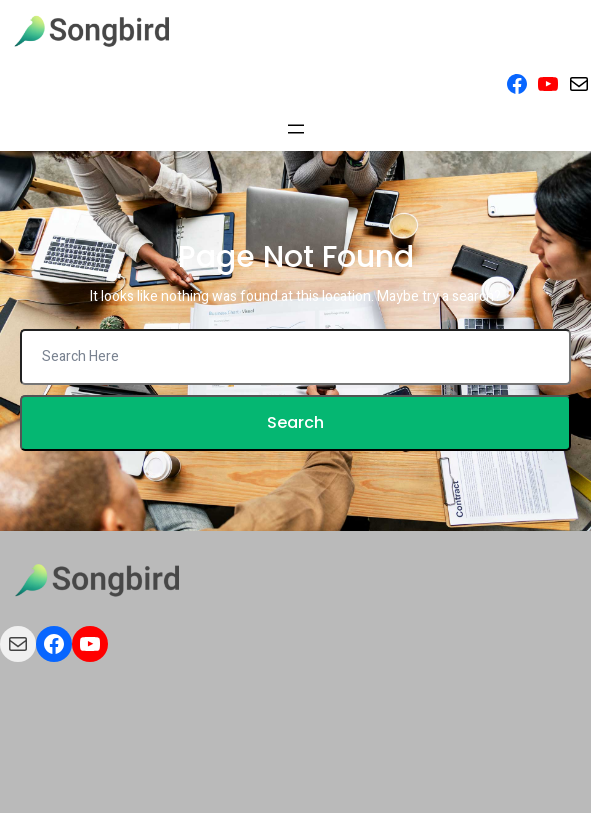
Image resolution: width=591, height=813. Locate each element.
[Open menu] (296, 129)
